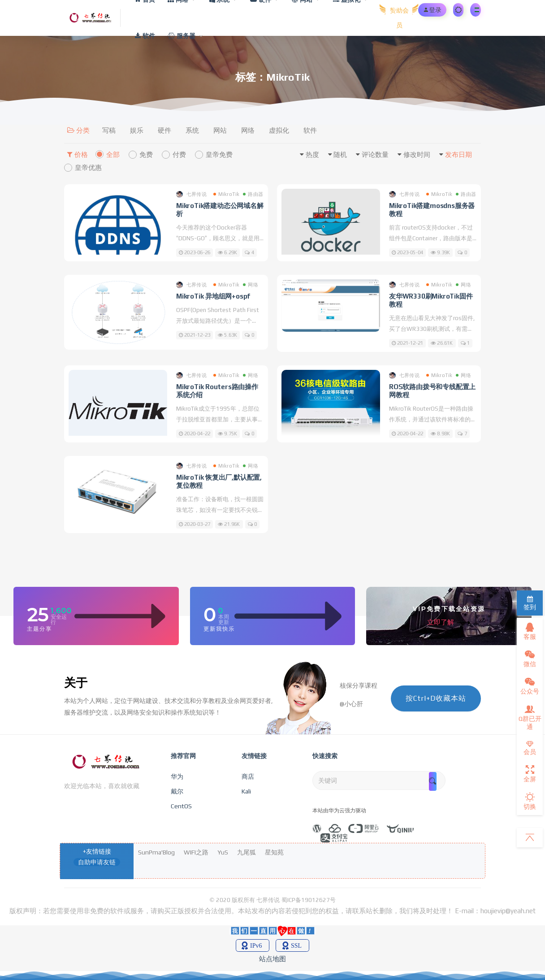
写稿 (109, 130)
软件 (310, 130)
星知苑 (274, 852)
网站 (220, 130)
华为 (177, 776)
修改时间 (417, 154)
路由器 (253, 194)
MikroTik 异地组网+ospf (213, 296)
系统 (192, 130)
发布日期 (458, 154)
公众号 (530, 686)
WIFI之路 (196, 852)
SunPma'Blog (156, 852)
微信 (530, 659)
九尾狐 (247, 852)
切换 (530, 801)
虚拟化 (279, 130)
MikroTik (227, 194)
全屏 (530, 774)
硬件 (164, 130)
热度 (312, 154)
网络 (248, 130)
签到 (530, 603)
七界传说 (191, 194)
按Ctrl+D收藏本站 (436, 698)
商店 (248, 776)
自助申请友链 (97, 862)
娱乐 (137, 130)
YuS (223, 852)
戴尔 (177, 791)
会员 (530, 748)
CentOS (181, 806)
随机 (340, 154)
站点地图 (272, 959)
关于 (76, 683)
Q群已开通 (530, 717)
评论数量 (375, 154)
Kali (246, 791)
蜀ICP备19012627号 (309, 900)
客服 (530, 631)
